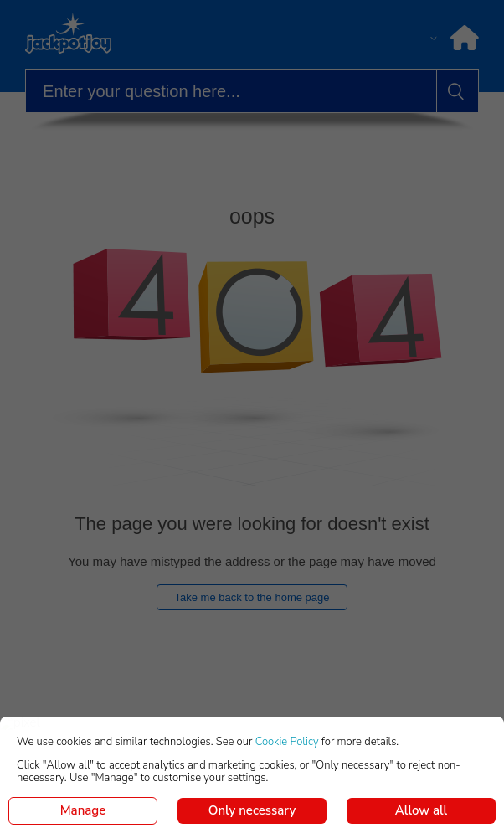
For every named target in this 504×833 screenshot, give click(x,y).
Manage (83, 810)
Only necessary (252, 810)
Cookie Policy (287, 742)
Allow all (421, 810)
